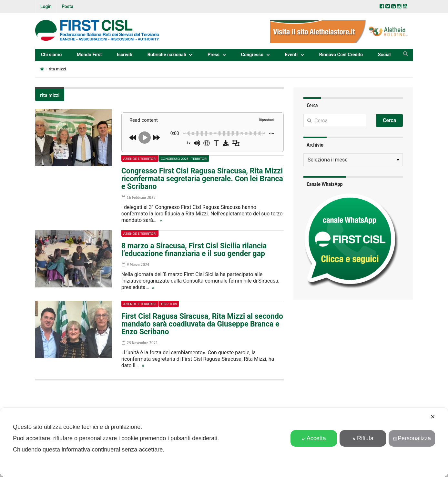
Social (384, 55)
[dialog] (224, 442)
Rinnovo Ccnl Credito (341, 55)
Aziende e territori (140, 159)
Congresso (252, 55)
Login (46, 6)
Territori (169, 304)
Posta (67, 6)
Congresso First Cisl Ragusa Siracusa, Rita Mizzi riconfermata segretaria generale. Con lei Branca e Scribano (202, 179)
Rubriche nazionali (167, 55)
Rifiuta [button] (363, 438)
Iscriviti (125, 55)
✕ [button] (433, 417)
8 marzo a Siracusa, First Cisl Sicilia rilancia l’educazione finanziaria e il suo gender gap (194, 250)
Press (214, 55)
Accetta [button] (314, 438)
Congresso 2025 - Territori (184, 159)
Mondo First (89, 55)
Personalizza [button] (412, 438)
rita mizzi (50, 95)
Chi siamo (51, 55)
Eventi (291, 55)
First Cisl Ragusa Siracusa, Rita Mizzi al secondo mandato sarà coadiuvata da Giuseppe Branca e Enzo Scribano (202, 324)
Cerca (390, 120)
